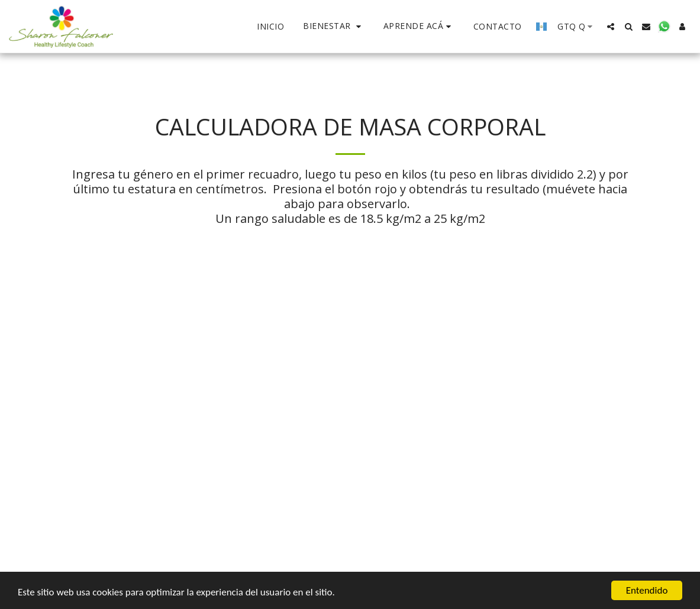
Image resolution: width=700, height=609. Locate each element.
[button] (334, 26)
